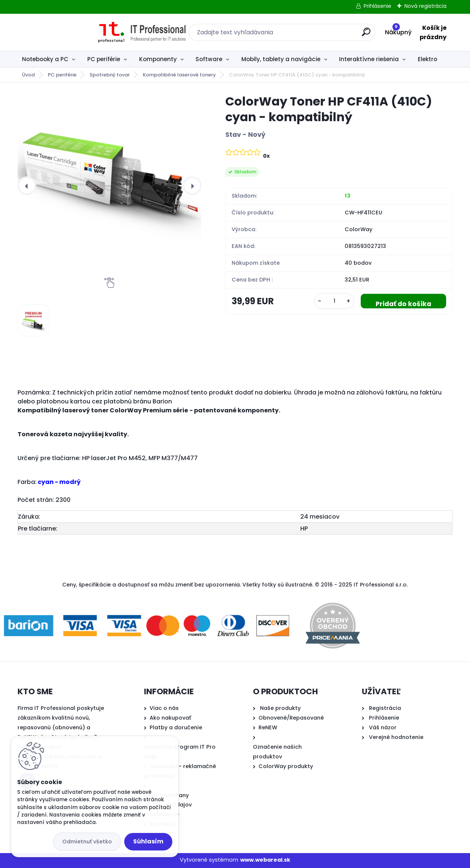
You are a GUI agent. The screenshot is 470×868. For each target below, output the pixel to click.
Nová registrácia (425, 6)
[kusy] (333, 301)
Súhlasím (148, 841)
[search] (316, 35)
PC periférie (104, 59)
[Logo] (63, 32)
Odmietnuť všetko (87, 842)
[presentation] (27, 186)
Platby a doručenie (176, 727)
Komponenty (158, 59)
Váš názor (383, 727)
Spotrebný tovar (110, 75)
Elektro (427, 59)
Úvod (28, 75)
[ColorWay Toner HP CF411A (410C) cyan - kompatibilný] (109, 177)
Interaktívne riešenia (369, 59)
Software (209, 59)
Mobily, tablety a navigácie (281, 59)
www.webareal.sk (265, 860)
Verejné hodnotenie (396, 737)
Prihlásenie (377, 6)
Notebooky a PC (45, 59)
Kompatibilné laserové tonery (179, 75)
